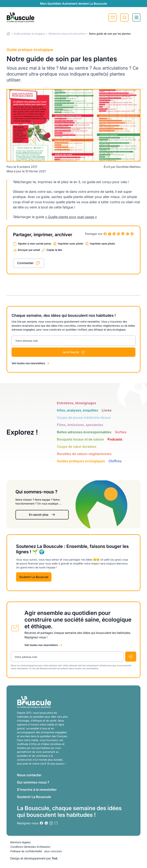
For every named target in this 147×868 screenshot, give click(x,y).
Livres (107, 410)
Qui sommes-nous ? (33, 782)
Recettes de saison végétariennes (84, 454)
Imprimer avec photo (71, 244)
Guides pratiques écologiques (81, 461)
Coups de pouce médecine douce (84, 418)
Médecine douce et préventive (67, 34)
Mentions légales (20, 842)
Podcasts (115, 439)
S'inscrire (112, 17)
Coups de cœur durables (77, 447)
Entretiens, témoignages (77, 403)
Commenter (25, 263)
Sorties (121, 432)
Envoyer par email (29, 250)
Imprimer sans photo (102, 244)
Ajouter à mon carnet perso (35, 244)
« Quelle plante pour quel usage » (71, 217)
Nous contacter (29, 775)
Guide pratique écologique (29, 34)
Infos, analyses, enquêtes (78, 410)
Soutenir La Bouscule (34, 577)
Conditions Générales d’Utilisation (30, 847)
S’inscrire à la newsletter (37, 790)
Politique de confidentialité (26, 851)
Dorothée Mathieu (128, 167)
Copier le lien (54, 250)
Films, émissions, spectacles (80, 425)
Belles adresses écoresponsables (84, 432)
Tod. (55, 858)
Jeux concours (53, 851)
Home (8, 34)
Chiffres (115, 461)
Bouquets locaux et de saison (80, 439)
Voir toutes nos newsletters (28, 363)
